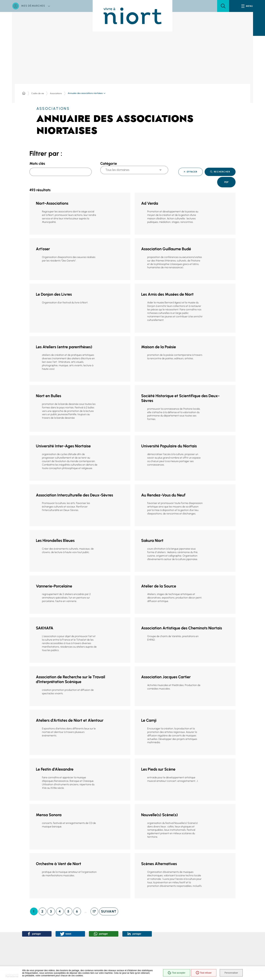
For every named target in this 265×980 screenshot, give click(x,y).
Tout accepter (175, 973)
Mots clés (37, 163)
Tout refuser (202, 973)
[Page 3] (51, 910)
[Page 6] (77, 910)
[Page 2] (43, 910)
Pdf (225, 182)
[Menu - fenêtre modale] (247, 6)
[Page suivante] (109, 910)
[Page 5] (68, 910)
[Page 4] (60, 910)
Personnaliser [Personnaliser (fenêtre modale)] (231, 973)
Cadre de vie (38, 93)
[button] (223, 6)
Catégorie (109, 163)
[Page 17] (94, 910)
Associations (56, 93)
